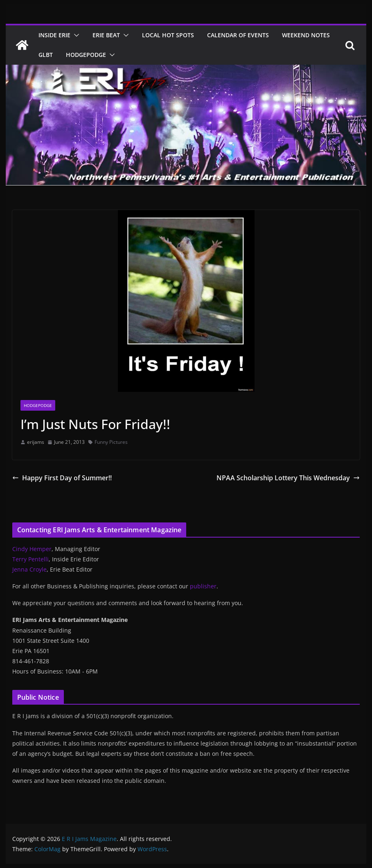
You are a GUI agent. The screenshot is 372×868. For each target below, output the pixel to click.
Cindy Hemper (32, 549)
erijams (36, 442)
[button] (75, 35)
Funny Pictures (111, 442)
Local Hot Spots (168, 35)
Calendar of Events (238, 35)
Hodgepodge (86, 55)
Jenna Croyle (29, 569)
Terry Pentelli (30, 559)
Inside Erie (54, 35)
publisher (203, 586)
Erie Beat (106, 35)
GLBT (46, 55)
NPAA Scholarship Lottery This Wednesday (288, 478)
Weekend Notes (306, 35)
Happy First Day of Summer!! (62, 478)
